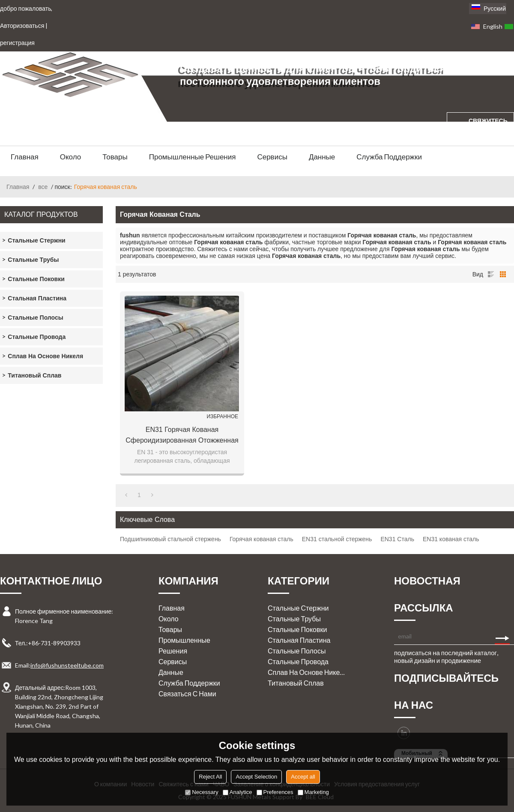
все (43, 187)
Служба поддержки (389, 157)
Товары (115, 157)
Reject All (210, 777)
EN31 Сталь (397, 539)
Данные (322, 157)
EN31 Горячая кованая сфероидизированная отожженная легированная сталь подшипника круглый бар (182, 436)
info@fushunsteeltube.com (67, 665)
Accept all (303, 777)
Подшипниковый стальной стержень (170, 539)
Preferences (275, 792)
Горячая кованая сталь (261, 539)
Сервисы (272, 157)
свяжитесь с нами (488, 129)
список (491, 274)
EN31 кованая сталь (451, 539)
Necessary (202, 792)
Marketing (313, 792)
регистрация (17, 43)
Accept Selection (256, 777)
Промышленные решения (193, 157)
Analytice (238, 792)
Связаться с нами (187, 694)
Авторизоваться (22, 25)
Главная (25, 157)
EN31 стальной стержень (337, 539)
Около (71, 157)
